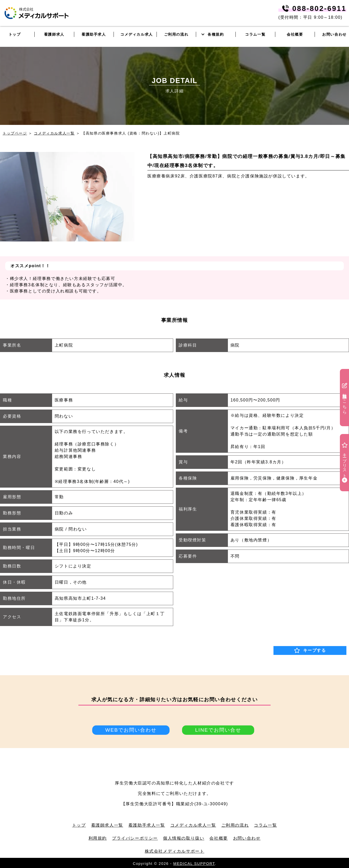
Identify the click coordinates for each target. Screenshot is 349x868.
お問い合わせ (247, 838)
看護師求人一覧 (107, 825)
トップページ (15, 133)
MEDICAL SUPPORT (194, 864)
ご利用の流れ (235, 825)
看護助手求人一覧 (147, 825)
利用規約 (98, 838)
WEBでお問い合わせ (131, 730)
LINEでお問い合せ (218, 730)
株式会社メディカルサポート (175, 851)
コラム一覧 (265, 825)
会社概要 (219, 838)
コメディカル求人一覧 (54, 133)
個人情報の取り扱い (184, 838)
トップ (79, 825)
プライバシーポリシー (135, 838)
